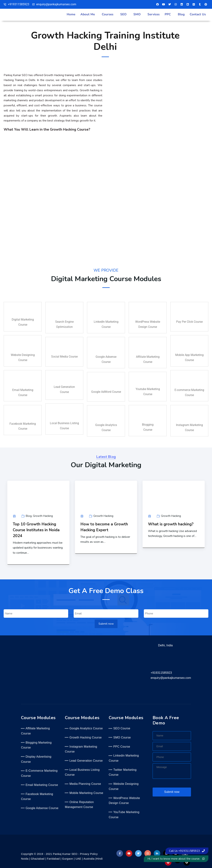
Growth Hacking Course (86, 737)
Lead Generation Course (86, 761)
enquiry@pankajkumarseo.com (171, 678)
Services (154, 14)
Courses (108, 14)
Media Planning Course (85, 784)
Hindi (99, 859)
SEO (123, 14)
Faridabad (53, 859)
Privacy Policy (89, 854)
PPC (168, 14)
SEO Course (122, 728)
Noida (25, 859)
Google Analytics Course (86, 728)
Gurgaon (68, 859)
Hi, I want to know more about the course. (176, 859)
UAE (78, 859)
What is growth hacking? (171, 524)
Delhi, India (165, 645)
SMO (137, 14)
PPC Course (122, 747)
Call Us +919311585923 (187, 851)
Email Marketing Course (42, 785)
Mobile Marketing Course (86, 793)
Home (71, 14)
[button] (89, 14)
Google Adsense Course (42, 808)
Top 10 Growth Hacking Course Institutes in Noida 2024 (36, 530)
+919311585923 (161, 673)
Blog (181, 14)
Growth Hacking (43, 516)
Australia (89, 859)
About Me (88, 14)
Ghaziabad (38, 859)
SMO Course (122, 737)
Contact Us (198, 14)
